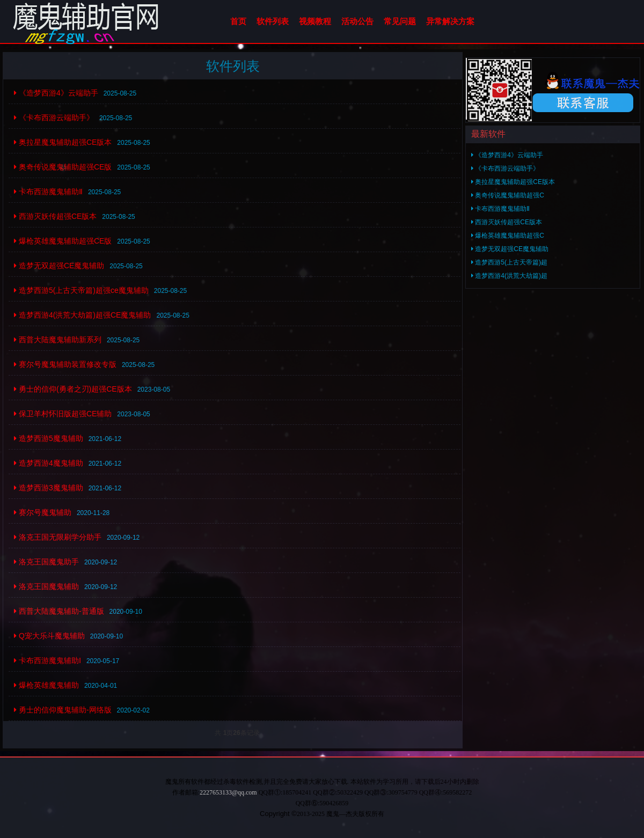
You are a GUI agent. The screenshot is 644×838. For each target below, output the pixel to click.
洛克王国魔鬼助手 (46, 562)
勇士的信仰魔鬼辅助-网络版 (63, 710)
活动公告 (357, 21)
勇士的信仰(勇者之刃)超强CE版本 (73, 389)
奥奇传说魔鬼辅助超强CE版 (63, 167)
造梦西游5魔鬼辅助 (49, 438)
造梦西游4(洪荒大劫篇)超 (509, 276)
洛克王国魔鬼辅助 (46, 586)
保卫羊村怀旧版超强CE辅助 (63, 414)
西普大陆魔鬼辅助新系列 (58, 340)
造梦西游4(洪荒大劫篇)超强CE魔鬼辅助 (82, 315)
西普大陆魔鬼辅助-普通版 (59, 611)
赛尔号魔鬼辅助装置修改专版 (65, 364)
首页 (238, 21)
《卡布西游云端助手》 (54, 117)
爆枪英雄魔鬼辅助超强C (508, 236)
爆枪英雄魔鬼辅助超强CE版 (63, 241)
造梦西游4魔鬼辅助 (49, 463)
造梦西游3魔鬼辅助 (49, 488)
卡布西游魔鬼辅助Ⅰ (47, 660)
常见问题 (400, 21)
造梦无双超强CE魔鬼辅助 (59, 266)
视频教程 (315, 21)
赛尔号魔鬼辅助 (43, 512)
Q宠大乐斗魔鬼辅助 (49, 636)
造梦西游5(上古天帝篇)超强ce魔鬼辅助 (81, 290)
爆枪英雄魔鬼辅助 (46, 685)
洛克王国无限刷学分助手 (58, 537)
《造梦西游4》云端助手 (56, 93)
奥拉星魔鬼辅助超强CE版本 (63, 142)
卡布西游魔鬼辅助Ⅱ (48, 192)
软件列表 (273, 21)
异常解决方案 (450, 21)
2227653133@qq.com (228, 792)
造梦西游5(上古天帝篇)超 (509, 262)
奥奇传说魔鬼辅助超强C (508, 195)
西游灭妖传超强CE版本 (55, 216)
